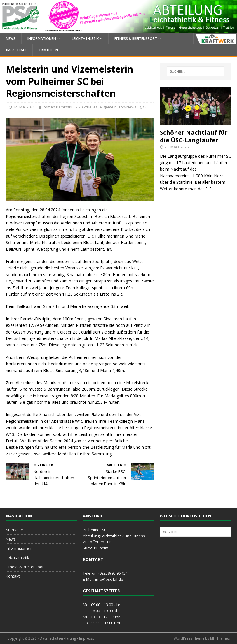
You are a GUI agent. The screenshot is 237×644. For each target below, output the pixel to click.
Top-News (127, 107)
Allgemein (108, 107)
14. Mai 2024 (24, 107)
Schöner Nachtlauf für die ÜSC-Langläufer (194, 136)
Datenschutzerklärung (58, 638)
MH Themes (220, 638)
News (11, 39)
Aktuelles (90, 107)
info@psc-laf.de (109, 579)
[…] (209, 189)
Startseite (14, 530)
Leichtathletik (85, 39)
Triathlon (48, 50)
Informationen (42, 39)
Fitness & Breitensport (136, 39)
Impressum (88, 638)
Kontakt (13, 576)
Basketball (16, 50)
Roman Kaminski (57, 107)
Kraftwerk (215, 39)
